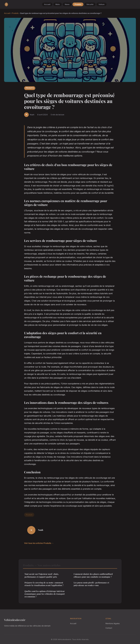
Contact (109, 628)
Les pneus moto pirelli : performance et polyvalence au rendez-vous (91, 584)
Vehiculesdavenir (15, 620)
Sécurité (90, 4)
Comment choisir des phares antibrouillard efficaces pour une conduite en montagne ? (93, 575)
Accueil (47, 4)
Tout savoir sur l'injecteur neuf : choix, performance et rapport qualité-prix (42, 575)
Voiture (102, 4)
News (67, 4)
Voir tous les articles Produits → (39, 543)
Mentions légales (113, 623)
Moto (58, 4)
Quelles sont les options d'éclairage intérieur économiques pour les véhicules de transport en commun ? (45, 594)
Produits (78, 4)
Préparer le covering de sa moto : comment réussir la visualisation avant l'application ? (44, 584)
